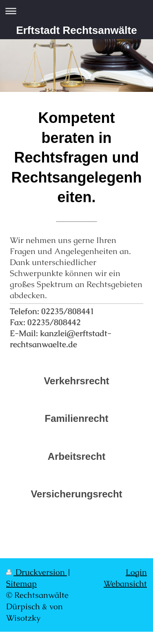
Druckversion (37, 572)
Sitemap (21, 584)
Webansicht (125, 584)
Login (136, 572)
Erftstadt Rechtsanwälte (76, 30)
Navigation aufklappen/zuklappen (76, 11)
